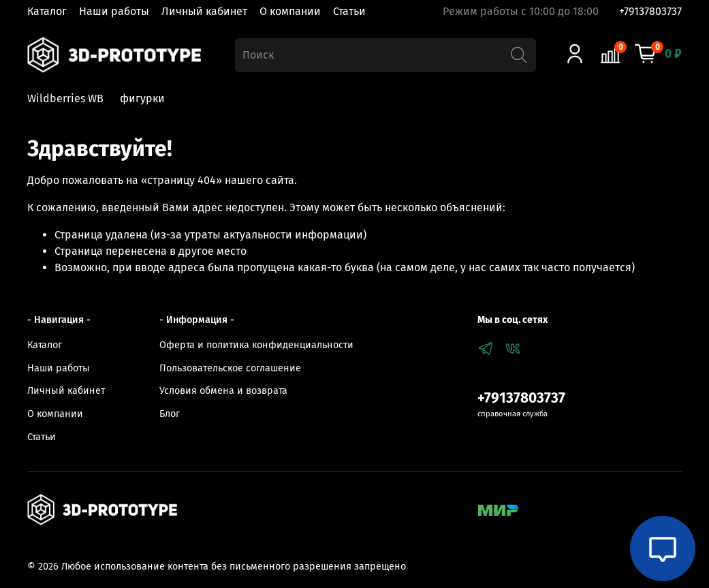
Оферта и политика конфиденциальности (256, 345)
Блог (170, 414)
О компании (290, 11)
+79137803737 (650, 11)
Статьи (349, 11)
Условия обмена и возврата (223, 391)
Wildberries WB (65, 98)
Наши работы (114, 11)
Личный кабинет (204, 11)
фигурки (142, 98)
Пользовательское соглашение (230, 368)
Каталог (47, 11)
